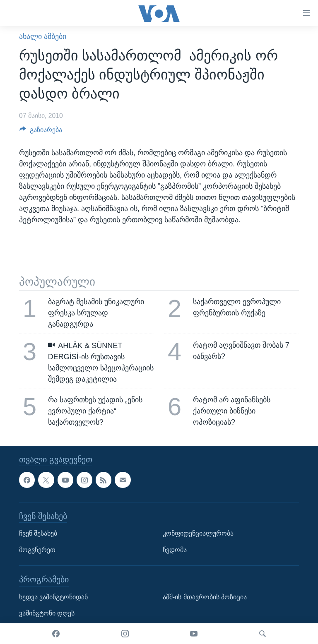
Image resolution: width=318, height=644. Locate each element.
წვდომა (175, 550)
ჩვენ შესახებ (38, 533)
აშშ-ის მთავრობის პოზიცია (205, 597)
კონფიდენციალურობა (198, 533)
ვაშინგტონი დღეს (47, 613)
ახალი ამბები (43, 36)
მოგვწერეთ (37, 550)
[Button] (41, 132)
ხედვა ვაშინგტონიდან (53, 597)
